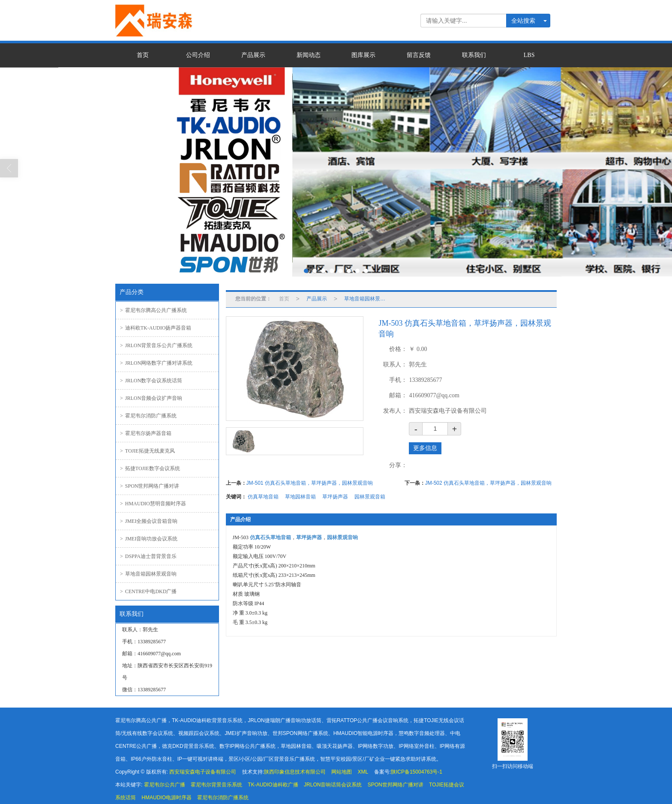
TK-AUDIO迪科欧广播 (273, 785)
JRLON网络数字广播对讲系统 (156, 363)
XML (363, 772)
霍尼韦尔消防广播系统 (148, 416)
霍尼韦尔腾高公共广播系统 (153, 310)
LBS (529, 55)
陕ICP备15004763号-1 (417, 772)
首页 (143, 55)
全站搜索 (523, 21)
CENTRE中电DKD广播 (148, 591)
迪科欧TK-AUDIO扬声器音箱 (156, 328)
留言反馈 (419, 55)
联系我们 (474, 55)
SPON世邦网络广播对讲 (150, 486)
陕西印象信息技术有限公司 (295, 772)
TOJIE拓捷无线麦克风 (147, 451)
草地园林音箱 (300, 497)
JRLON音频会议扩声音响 (151, 398)
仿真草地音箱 (263, 497)
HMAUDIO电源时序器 (166, 798)
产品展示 (253, 55)
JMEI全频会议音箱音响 (149, 521)
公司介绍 (198, 55)
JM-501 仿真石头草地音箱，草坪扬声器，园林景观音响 (310, 483)
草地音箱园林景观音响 (148, 574)
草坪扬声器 (335, 497)
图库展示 (363, 55)
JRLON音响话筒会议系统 (333, 785)
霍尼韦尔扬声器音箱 (146, 433)
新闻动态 (309, 55)
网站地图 (342, 772)
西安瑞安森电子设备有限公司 (203, 772)
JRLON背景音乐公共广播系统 (156, 345)
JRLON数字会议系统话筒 (151, 381)
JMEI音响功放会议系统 (149, 539)
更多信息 (425, 448)
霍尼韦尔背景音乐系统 (216, 785)
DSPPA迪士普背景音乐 (148, 556)
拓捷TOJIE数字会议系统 (150, 468)
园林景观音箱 (370, 497)
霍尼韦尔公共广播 (165, 785)
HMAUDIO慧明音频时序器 (153, 504)
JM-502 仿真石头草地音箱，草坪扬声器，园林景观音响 (488, 483)
